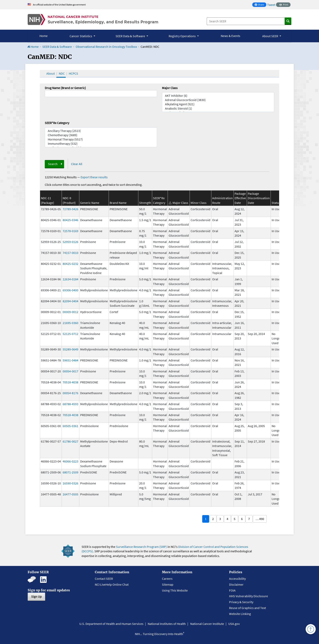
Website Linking (240, 614)
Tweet (271, 5)
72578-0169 (70, 231)
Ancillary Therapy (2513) (101, 131)
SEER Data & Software (57, 47)
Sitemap (168, 584)
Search (53, 164)
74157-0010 (70, 253)
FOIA (232, 590)
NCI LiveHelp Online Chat (112, 584)
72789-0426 (70, 209)
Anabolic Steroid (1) (218, 108)
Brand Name (118, 203)
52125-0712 (70, 334)
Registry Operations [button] (182, 36)
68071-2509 (70, 472)
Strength (145, 203)
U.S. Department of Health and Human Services (111, 624)
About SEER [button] (270, 36)
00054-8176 (70, 393)
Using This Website (175, 590)
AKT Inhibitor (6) (218, 96)
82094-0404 (70, 301)
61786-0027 (70, 441)
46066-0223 (70, 461)
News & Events (231, 36)
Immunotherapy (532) (101, 144)
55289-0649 (70, 349)
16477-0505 (70, 494)
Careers (167, 579)
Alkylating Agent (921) (218, 104)
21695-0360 (70, 323)
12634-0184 (70, 279)
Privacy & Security (241, 602)
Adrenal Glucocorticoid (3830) (218, 100)
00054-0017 (70, 371)
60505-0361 (70, 426)
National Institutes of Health (167, 624)
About (51, 73)
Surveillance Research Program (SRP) (141, 547)
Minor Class (199, 203)
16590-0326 (70, 483)
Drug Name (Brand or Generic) (65, 88)
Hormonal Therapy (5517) (101, 139)
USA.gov (234, 624)
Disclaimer (236, 584)
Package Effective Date (240, 198)
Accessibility (237, 579)
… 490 (260, 519)
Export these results (94, 177)
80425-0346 (70, 220)
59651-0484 (70, 360)
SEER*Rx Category (57, 123)
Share (260, 5)
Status (276, 203)
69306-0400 (70, 290)
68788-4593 (70, 404)
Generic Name (90, 203)
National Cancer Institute (207, 624)
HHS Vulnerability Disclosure (249, 596)
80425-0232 (70, 264)
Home (44, 36)
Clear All (77, 164)
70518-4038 (70, 382)
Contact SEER (104, 579)
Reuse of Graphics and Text (247, 608)
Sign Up (36, 596)
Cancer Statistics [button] (81, 36)
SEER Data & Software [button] (131, 36)
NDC (62, 73)
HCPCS (73, 73)
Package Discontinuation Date (259, 198)
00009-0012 (70, 312)
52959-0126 (70, 242)
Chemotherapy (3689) (101, 135)
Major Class (170, 88)
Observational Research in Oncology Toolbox (106, 47)
